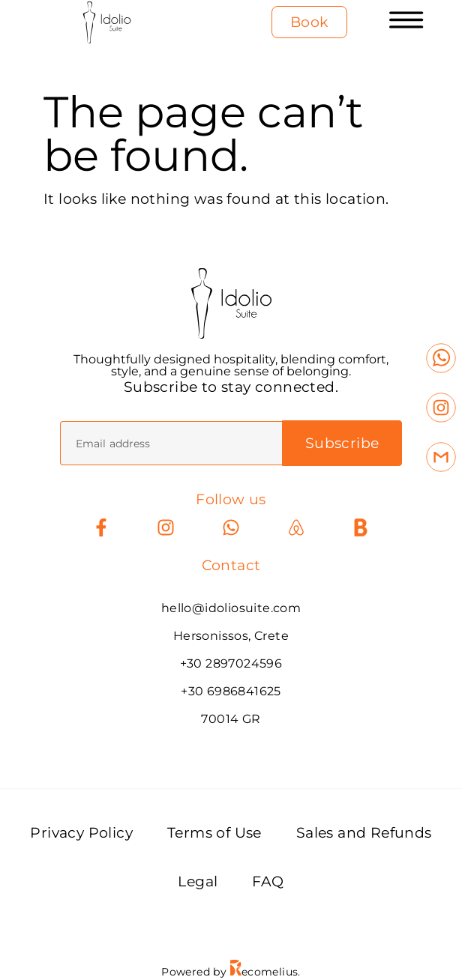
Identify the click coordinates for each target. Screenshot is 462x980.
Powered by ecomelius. (231, 972)
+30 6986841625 (231, 691)
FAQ (268, 881)
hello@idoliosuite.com (231, 608)
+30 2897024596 (231, 663)
